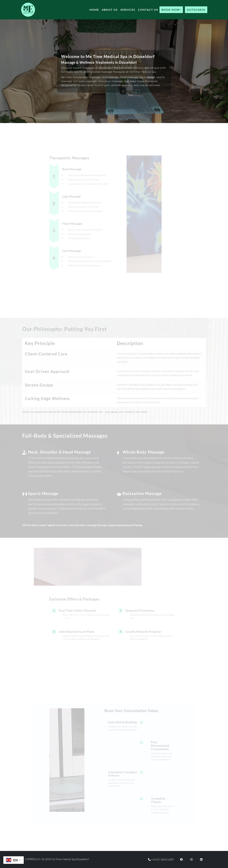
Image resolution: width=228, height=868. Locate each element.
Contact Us (148, 10)
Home (94, 10)
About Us (110, 10)
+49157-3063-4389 (161, 859)
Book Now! (171, 10)
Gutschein (196, 10)
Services (128, 10)
